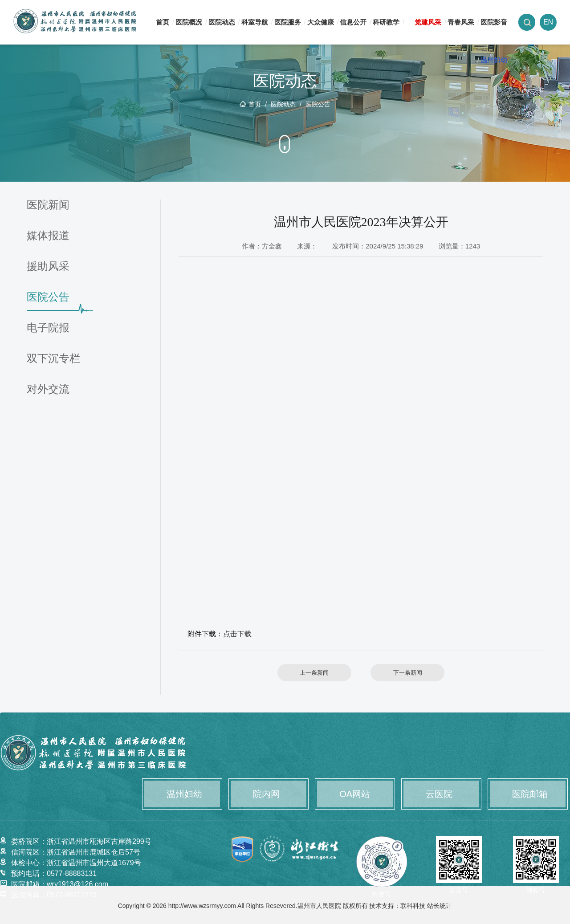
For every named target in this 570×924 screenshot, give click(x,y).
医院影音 (494, 22)
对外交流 (48, 389)
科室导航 (255, 22)
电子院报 (48, 328)
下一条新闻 (408, 673)
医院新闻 (48, 205)
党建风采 (428, 22)
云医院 (439, 794)
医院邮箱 (530, 794)
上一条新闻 (314, 673)
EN (548, 22)
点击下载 (237, 634)
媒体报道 (48, 236)
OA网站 (355, 794)
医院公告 (318, 104)
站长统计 (440, 906)
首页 (163, 22)
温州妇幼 (494, 60)
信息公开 (353, 22)
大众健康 (321, 22)
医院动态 (222, 22)
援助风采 (48, 267)
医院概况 (189, 22)
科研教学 (386, 22)
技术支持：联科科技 (397, 906)
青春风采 (461, 22)
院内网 (266, 794)
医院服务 (288, 22)
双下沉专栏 (53, 359)
